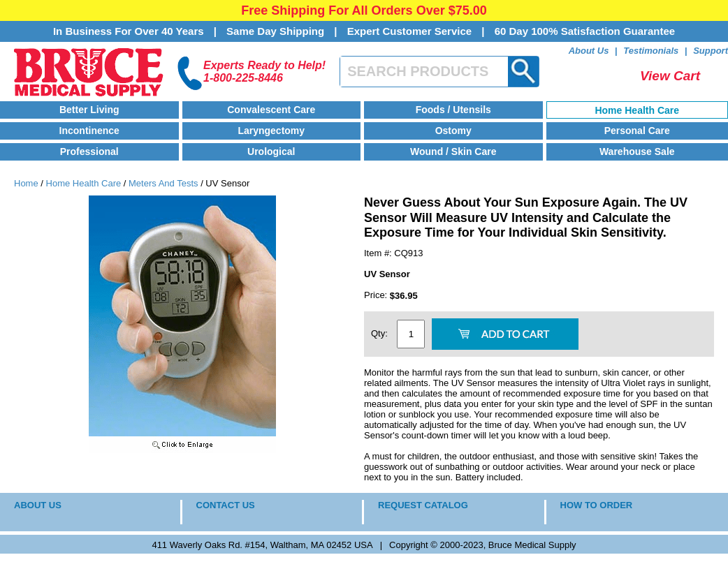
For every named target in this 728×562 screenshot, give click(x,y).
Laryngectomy (271, 131)
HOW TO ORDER (597, 505)
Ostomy (453, 131)
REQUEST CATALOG (423, 505)
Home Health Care (637, 110)
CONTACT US (226, 505)
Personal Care (637, 131)
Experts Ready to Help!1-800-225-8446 (264, 72)
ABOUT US (38, 505)
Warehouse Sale (637, 151)
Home (26, 183)
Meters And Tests (163, 183)
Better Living (89, 110)
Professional (89, 151)
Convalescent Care (271, 110)
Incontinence (89, 131)
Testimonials (651, 51)
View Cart (670, 76)
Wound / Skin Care (453, 151)
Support (711, 51)
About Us (589, 51)
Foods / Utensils (453, 110)
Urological (271, 151)
